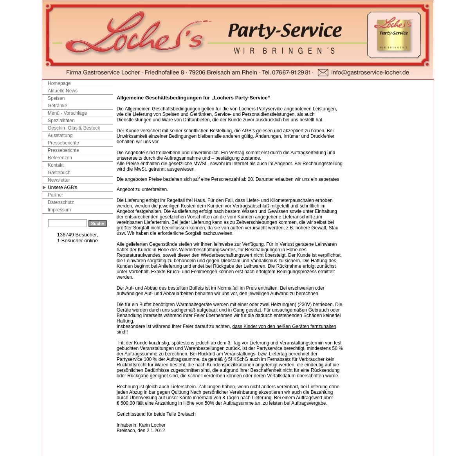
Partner (55, 195)
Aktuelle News (63, 91)
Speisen (56, 98)
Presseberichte (63, 143)
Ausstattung (60, 135)
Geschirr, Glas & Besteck (74, 128)
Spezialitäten (61, 121)
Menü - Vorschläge (67, 113)
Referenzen (60, 158)
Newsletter (59, 180)
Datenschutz (61, 202)
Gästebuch (59, 173)
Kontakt (56, 165)
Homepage (59, 83)
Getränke (57, 106)
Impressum (59, 210)
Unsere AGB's (62, 187)
